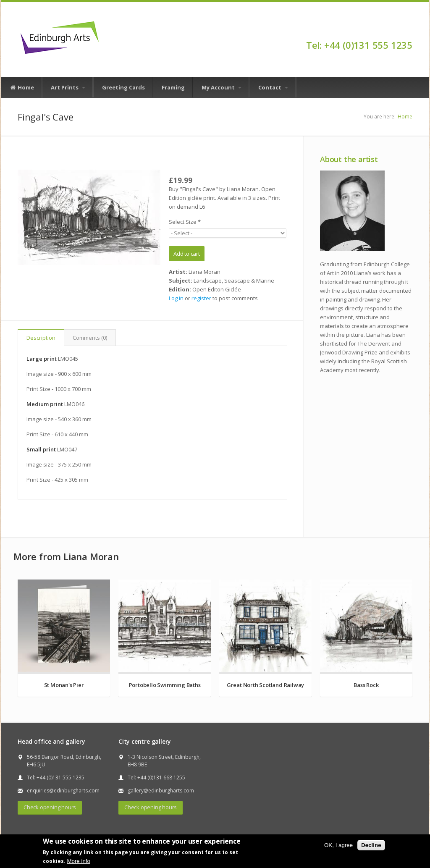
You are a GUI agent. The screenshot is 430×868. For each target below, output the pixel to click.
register (201, 298)
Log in (176, 298)
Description (41, 338)
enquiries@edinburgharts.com (63, 791)
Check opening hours (50, 807)
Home (22, 88)
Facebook (408, 30)
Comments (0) (90, 338)
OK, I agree (338, 845)
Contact (273, 87)
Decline (371, 845)
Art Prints (68, 87)
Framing (173, 87)
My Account (222, 87)
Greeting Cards (123, 87)
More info (79, 861)
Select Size (185, 222)
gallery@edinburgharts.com (161, 791)
